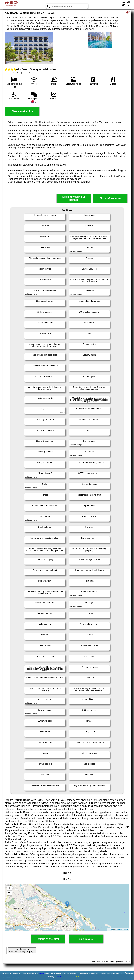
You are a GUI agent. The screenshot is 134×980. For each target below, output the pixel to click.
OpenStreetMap (122, 930)
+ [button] (9, 888)
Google (41, 973)
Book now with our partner (74, 198)
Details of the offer (48, 939)
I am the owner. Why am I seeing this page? (22, 950)
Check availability (22, 111)
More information (110, 198)
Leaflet (110, 930)
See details (86, 939)
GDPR (59, 977)
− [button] (9, 893)
